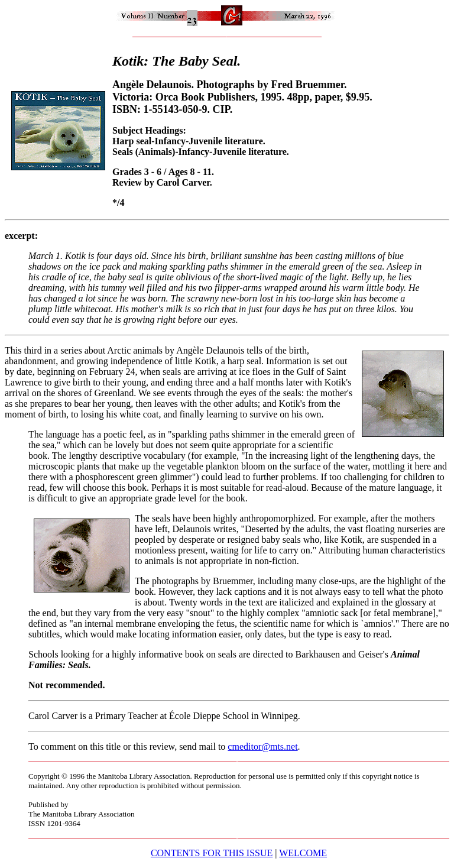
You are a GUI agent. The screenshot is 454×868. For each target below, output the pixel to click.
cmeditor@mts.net (262, 746)
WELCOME (303, 853)
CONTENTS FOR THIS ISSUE (212, 853)
